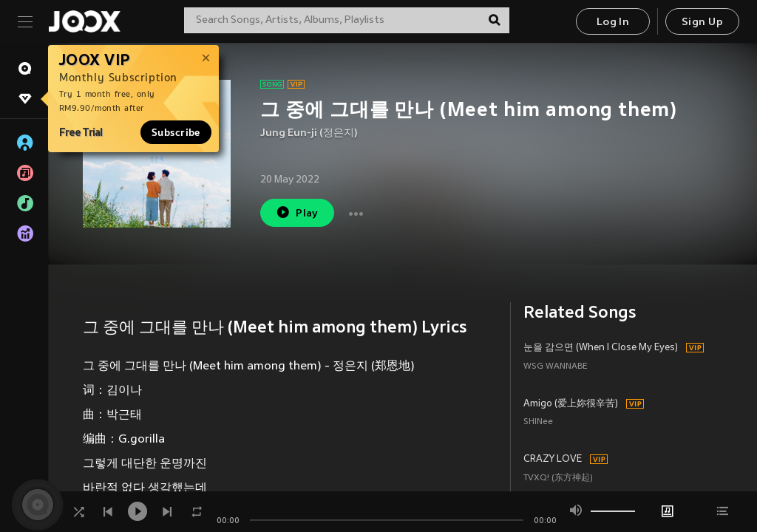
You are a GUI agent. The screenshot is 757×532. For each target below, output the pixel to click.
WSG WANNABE (556, 367)
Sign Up (702, 23)
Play (297, 212)
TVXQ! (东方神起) (558, 478)
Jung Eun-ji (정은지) (309, 133)
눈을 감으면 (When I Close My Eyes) (601, 348)
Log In (613, 23)
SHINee (538, 422)
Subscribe (176, 132)
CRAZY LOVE (553, 460)
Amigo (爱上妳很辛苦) (571, 404)
